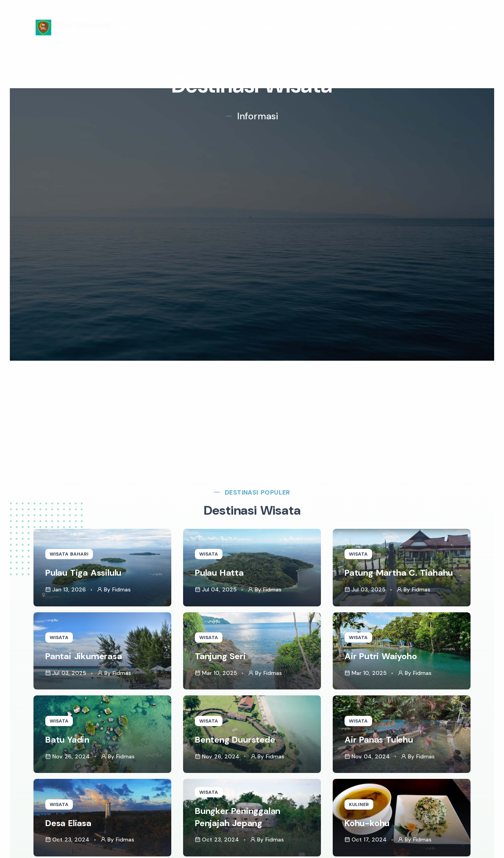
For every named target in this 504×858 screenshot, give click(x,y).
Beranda (133, 27)
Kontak (394, 27)
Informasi (348, 27)
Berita (207, 27)
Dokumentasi (253, 27)
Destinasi (303, 27)
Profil (170, 27)
